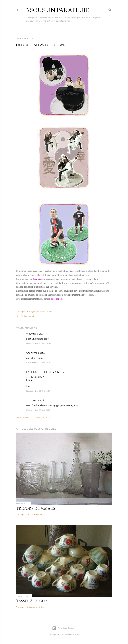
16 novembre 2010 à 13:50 (38, 391)
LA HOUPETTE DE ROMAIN (43, 372)
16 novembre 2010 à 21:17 (38, 410)
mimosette (33, 400)
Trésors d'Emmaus (36, 508)
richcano (74, 634)
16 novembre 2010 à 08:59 (39, 343)
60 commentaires (36, 607)
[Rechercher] (110, 9)
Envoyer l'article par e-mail (40, 312)
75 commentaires (35, 514)
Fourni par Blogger (64, 628)
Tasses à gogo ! (32, 601)
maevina (31, 334)
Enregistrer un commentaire (33, 418)
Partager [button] (20, 312)
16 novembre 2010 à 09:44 (39, 363)
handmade (30, 316)
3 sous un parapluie (57, 10)
